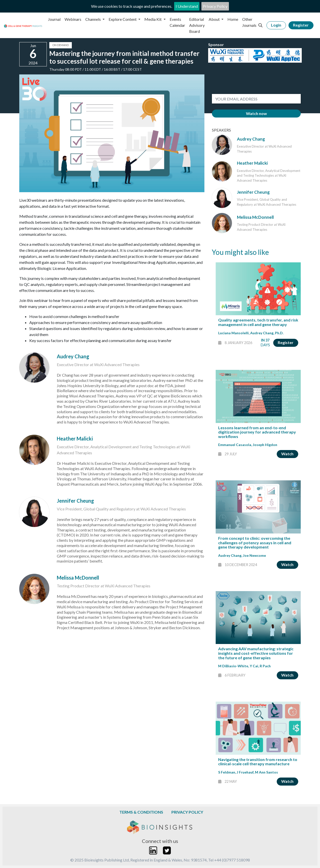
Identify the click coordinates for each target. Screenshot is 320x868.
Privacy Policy (215, 6)
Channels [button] (93, 19)
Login (276, 25)
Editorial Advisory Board (197, 25)
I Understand (187, 6)
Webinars (73, 19)
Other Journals (249, 22)
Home (233, 19)
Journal (54, 19)
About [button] (215, 19)
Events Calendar (177, 22)
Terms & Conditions (141, 812)
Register (301, 25)
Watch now (256, 113)
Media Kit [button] (153, 19)
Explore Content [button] (123, 19)
